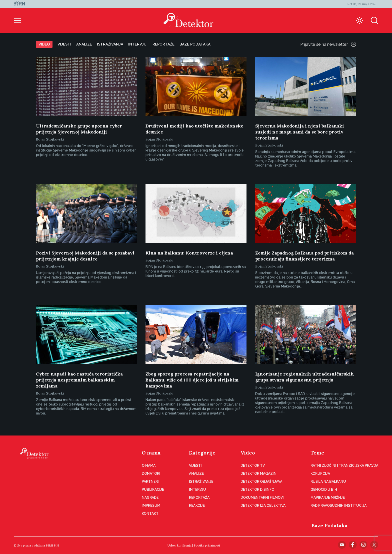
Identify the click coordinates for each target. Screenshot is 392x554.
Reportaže (163, 44)
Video (44, 44)
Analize (84, 44)
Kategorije (202, 453)
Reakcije (197, 505)
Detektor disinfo (257, 489)
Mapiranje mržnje (328, 497)
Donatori (151, 473)
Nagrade (150, 497)
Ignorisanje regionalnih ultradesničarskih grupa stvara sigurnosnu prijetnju (305, 377)
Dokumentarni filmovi (262, 497)
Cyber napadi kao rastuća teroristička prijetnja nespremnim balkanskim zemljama (79, 380)
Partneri (150, 481)
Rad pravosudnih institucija (338, 505)
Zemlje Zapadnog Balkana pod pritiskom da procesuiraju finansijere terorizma (304, 256)
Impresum (151, 505)
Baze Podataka (329, 525)
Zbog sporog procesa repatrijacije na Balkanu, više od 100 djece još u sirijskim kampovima (192, 380)
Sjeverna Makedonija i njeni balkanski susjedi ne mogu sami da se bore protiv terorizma (300, 132)
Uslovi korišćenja (179, 545)
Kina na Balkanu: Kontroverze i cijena (189, 253)
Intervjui (138, 44)
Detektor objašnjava (261, 481)
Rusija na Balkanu (328, 481)
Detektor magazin (258, 473)
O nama (151, 453)
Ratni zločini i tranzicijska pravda (344, 465)
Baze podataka (195, 44)
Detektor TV (253, 465)
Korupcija (320, 473)
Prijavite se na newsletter (328, 44)
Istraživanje (201, 481)
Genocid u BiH (324, 489)
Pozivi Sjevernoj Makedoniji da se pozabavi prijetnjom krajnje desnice (85, 256)
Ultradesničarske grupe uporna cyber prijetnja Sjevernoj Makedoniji (79, 129)
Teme (317, 453)
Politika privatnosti (207, 545)
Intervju (197, 489)
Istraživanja (110, 44)
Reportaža (199, 497)
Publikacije (153, 489)
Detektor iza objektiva (263, 505)
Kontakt (150, 513)
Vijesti (64, 44)
